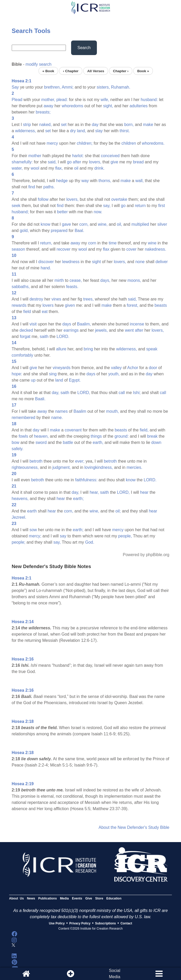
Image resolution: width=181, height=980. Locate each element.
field (27, 312)
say (63, 536)
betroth (36, 461)
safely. (18, 449)
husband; (20, 212)
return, (46, 243)
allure (61, 349)
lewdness (71, 262)
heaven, (41, 436)
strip (27, 125)
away (49, 106)
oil (76, 168)
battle (68, 442)
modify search (39, 64)
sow (33, 530)
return (140, 206)
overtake (119, 199)
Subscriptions (105, 923)
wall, (140, 181)
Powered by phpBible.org (146, 555)
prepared (59, 231)
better (62, 212)
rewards (19, 305)
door (153, 368)
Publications (48, 898)
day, (56, 393)
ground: (122, 436)
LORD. (63, 336)
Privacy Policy (80, 923)
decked (26, 330)
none (140, 262)
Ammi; (68, 87)
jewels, (101, 330)
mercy (52, 143)
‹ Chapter (71, 71)
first (161, 206)
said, (52, 162)
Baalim (80, 411)
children (129, 143)
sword (41, 442)
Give (89, 898)
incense (137, 324)
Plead (17, 100)
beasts (161, 305)
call (122, 393)
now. (98, 212)
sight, (108, 106)
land (59, 380)
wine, (103, 224)
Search (84, 48)
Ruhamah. (121, 87)
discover (46, 262)
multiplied (140, 224)
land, (82, 131)
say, (107, 206)
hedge (62, 181)
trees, (89, 299)
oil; (118, 511)
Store (99, 898)
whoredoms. (153, 143)
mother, (48, 100)
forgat (25, 336)
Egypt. (75, 380)
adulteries (138, 106)
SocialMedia (115, 974)
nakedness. (155, 249)
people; (19, 542)
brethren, (52, 87)
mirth (59, 280)
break (152, 436)
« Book (48, 71)
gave (67, 224)
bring (88, 349)
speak (152, 349)
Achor (133, 368)
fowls (23, 436)
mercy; (35, 536)
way (85, 181)
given (70, 305)
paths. (49, 187)
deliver (162, 262)
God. (90, 542)
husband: (149, 100)
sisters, (103, 87)
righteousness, (25, 467)
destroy (36, 299)
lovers (48, 305)
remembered (24, 418)
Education (114, 898)
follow (43, 199)
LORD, (84, 393)
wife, (105, 100)
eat (45, 312)
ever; (80, 461)
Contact (126, 923)
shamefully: (22, 162)
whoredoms (73, 106)
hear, (94, 492)
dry (73, 131)
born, (129, 125)
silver (162, 224)
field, (144, 430)
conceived (110, 156)
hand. (46, 268)
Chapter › (121, 71)
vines (56, 299)
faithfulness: (86, 480)
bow (15, 442)
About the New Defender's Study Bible (134, 827)
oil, (120, 224)
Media (64, 898)
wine (152, 243)
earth (32, 511)
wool (35, 168)
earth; (78, 499)
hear (144, 492)
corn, (84, 224)
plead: (62, 100)
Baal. (79, 231)
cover (131, 249)
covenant (73, 430)
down (156, 442)
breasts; (43, 112)
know (45, 224)
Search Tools (31, 31)
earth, (98, 442)
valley (116, 368)
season (18, 249)
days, (105, 280)
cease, (76, 280)
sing (53, 374)
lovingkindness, (99, 467)
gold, (24, 231)
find (32, 187)
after (77, 162)
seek (16, 206)
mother (35, 156)
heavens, (20, 499)
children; (85, 143)
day (95, 125)
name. (57, 418)
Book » (143, 71)
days (67, 324)
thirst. (125, 131)
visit (33, 324)
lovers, (95, 162)
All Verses (96, 71)
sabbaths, (21, 287)
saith (44, 336)
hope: (17, 374)
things (96, 436)
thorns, (105, 181)
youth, (114, 374)
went (129, 330)
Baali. (40, 399)
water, (17, 168)
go (69, 162)
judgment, (61, 467)
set (64, 125)
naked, (46, 125)
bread (138, 162)
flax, (59, 168)
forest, (133, 305)
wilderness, (26, 131)
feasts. (72, 287)
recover (63, 249)
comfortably (23, 355)
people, (125, 536)
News (31, 898)
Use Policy (57, 923)
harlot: (78, 156)
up (33, 380)
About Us (17, 898)
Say (15, 87)
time (113, 243)
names (61, 411)
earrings (71, 330)
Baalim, (84, 324)
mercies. (134, 467)
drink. (99, 168)
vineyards (61, 368)
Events (77, 898)
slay (99, 131)
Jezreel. (19, 517)
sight (96, 262)
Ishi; (137, 393)
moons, (134, 280)
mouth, (113, 411)
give (114, 162)
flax (106, 249)
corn (92, 243)
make (148, 125)
